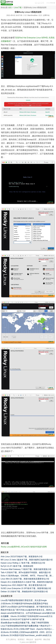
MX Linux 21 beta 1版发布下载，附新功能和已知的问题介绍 (27, 560)
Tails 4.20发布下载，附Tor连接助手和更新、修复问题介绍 (26, 572)
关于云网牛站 (11, 639)
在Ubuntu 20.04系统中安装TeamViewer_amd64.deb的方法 (26, 635)
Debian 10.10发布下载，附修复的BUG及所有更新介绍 (24, 592)
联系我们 (21, 639)
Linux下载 (18, 7)
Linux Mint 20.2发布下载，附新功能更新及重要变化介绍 (25, 579)
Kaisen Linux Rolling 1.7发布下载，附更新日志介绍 (23, 563)
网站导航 (47, 639)
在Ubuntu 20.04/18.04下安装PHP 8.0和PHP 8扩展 (23, 619)
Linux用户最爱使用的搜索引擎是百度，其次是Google (24, 600)
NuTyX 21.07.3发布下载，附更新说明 (17, 566)
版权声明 (38, 639)
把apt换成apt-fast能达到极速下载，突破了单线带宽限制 (25, 623)
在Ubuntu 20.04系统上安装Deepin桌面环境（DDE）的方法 (26, 632)
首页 (10, 7)
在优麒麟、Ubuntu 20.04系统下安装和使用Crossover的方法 (27, 616)
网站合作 (30, 639)
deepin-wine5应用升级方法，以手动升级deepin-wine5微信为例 (28, 613)
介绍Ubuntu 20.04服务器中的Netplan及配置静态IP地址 (24, 604)
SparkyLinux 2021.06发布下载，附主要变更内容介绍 (23, 585)
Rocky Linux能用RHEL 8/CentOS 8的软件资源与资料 (24, 547)
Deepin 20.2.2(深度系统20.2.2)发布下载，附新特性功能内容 (27, 582)
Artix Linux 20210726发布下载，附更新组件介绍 (22, 557)
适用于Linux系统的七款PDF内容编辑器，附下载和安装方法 (26, 607)
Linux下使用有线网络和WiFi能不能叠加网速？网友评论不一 (26, 626)
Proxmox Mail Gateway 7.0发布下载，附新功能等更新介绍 (26, 569)
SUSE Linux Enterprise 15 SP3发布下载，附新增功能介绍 (26, 588)
